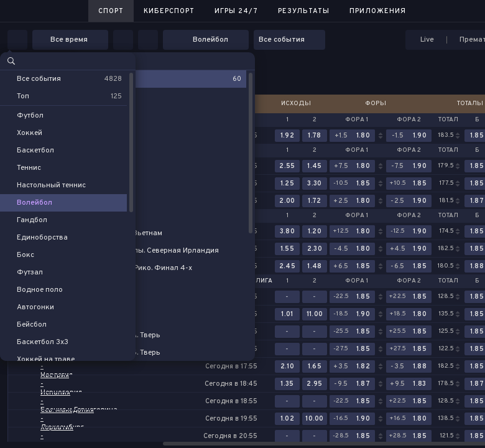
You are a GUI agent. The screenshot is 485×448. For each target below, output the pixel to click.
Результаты (304, 11)
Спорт (111, 11)
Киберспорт (169, 11)
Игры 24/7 (236, 11)
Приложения (378, 11)
